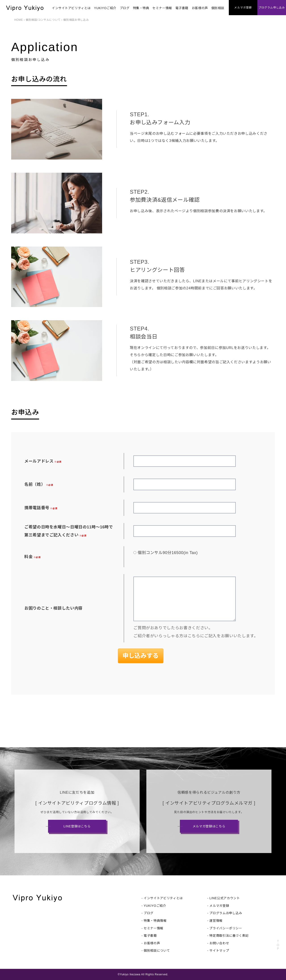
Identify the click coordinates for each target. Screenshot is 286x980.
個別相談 (218, 8)
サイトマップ (219, 951)
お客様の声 (200, 8)
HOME (19, 20)
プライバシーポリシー (226, 928)
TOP (278, 945)
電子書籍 (182, 8)
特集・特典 (141, 8)
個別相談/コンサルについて (43, 20)
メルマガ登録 (219, 906)
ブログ (125, 8)
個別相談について (157, 951)
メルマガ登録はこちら (209, 826)
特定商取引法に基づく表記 (229, 936)
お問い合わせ (219, 943)
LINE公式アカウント (225, 898)
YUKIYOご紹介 (105, 8)
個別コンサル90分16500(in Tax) (168, 553)
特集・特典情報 (155, 921)
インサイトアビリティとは (71, 8)
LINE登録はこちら (77, 826)
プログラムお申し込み (226, 913)
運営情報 (216, 921)
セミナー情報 (162, 8)
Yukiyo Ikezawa (130, 974)
